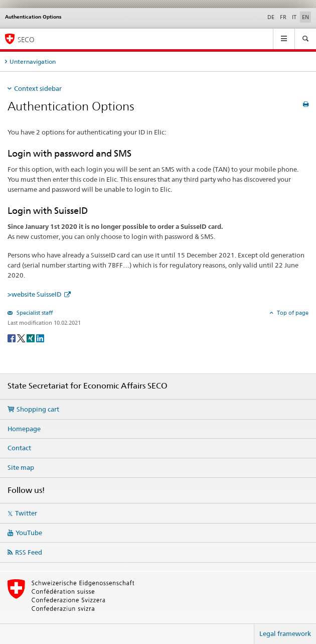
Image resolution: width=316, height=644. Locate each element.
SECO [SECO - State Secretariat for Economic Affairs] (26, 39)
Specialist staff (34, 313)
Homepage (24, 429)
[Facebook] (12, 338)
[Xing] (31, 338)
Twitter (26, 513)
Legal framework (285, 633)
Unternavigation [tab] (33, 61)
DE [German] (271, 17)
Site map (21, 467)
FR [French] (283, 17)
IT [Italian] (294, 17)
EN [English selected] (305, 17)
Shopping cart (38, 409)
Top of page (292, 313)
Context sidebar (38, 88)
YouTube (29, 533)
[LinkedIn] (40, 338)
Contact (19, 448)
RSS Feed (29, 552)
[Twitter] (22, 338)
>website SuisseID (35, 294)
